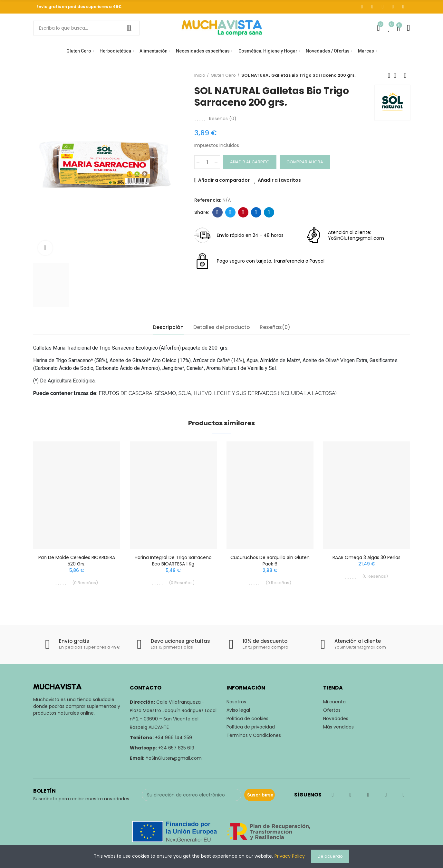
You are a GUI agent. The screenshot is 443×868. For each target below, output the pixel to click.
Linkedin (256, 212)
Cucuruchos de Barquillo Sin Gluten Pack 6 (270, 561)
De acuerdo (330, 856)
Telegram (269, 212)
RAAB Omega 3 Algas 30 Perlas (366, 557)
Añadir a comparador (224, 180)
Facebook (217, 212)
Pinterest (243, 212)
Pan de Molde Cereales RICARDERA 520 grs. (77, 561)
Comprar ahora (305, 162)
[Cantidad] (207, 162)
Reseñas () (223, 119)
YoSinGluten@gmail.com (174, 758)
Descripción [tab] (168, 327)
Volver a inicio (397, 75)
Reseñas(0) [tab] (275, 327)
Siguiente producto (405, 75)
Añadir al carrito (250, 162)
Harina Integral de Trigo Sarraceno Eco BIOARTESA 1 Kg (173, 561)
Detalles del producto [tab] (222, 327)
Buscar (129, 28)
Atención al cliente (358, 641)
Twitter (230, 212)
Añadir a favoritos (279, 180)
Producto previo (389, 75)
